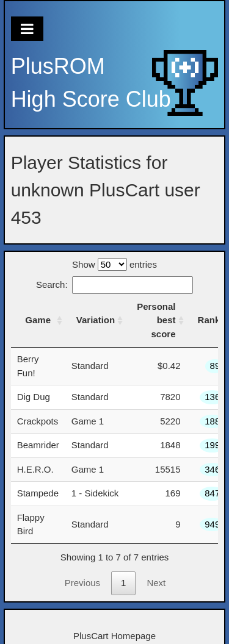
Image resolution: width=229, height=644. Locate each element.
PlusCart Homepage (114, 636)
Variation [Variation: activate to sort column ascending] (96, 320)
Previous (82, 583)
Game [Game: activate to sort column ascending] (38, 320)
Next (156, 583)
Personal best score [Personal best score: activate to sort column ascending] (156, 320)
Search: (114, 284)
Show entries (114, 264)
